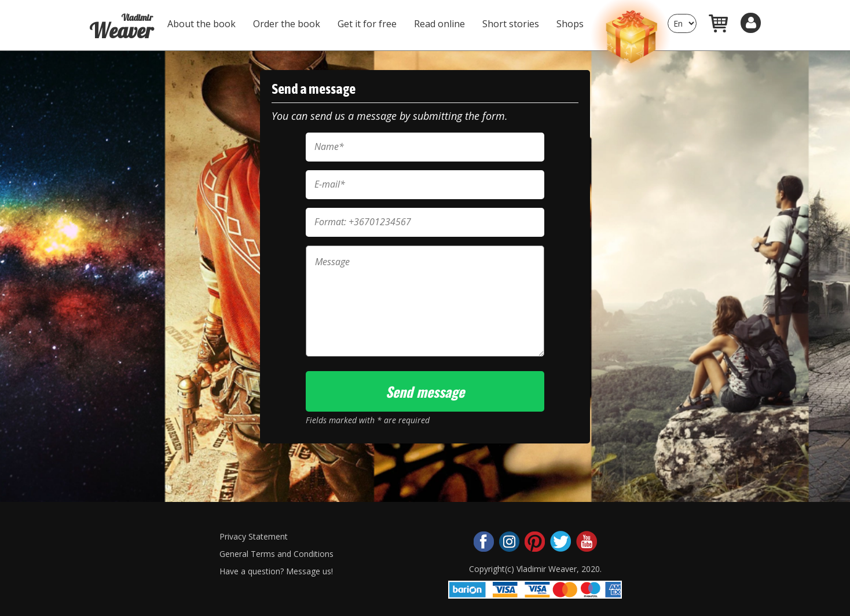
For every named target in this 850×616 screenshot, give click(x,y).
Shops (570, 24)
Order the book (287, 24)
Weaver (121, 22)
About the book (201, 24)
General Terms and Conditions (276, 554)
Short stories (511, 24)
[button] (751, 23)
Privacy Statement (254, 536)
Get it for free (367, 24)
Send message (425, 391)
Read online (439, 24)
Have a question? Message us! (276, 571)
